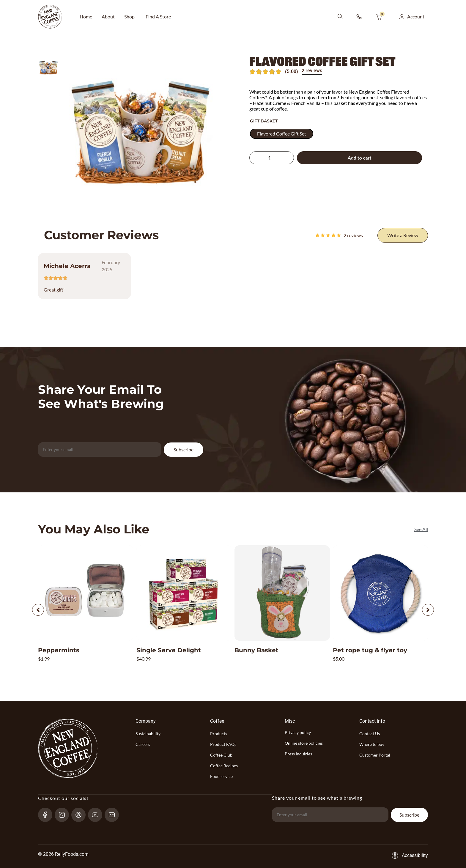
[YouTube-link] (98, 815)
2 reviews (312, 71)
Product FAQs (223, 744)
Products (219, 734)
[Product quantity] (272, 158)
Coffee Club (221, 755)
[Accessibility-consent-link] (410, 856)
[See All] (421, 529)
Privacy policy (298, 732)
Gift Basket (264, 121)
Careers (143, 744)
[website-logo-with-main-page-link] (50, 17)
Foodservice (221, 776)
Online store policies (304, 743)
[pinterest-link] (81, 815)
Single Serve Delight (169, 650)
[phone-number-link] (360, 17)
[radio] (282, 134)
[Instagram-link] (64, 815)
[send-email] (114, 815)
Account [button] (416, 16)
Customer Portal (375, 755)
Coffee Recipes (224, 766)
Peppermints (59, 650)
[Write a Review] (403, 235)
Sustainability (148, 734)
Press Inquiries (298, 754)
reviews (353, 235)
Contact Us (370, 734)
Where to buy (372, 744)
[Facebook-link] (48, 815)
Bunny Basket (256, 650)
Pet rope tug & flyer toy (370, 650)
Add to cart (360, 158)
